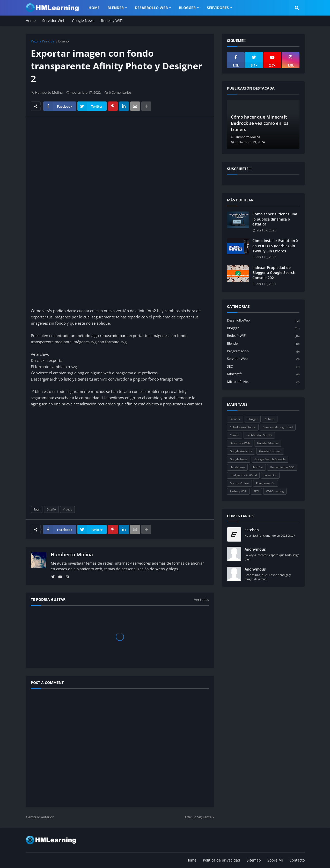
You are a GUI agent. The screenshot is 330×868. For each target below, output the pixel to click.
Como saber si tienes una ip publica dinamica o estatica (275, 219)
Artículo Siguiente (198, 817)
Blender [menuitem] (116, 8)
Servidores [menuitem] (218, 8)
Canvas (235, 435)
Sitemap (254, 860)
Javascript (270, 475)
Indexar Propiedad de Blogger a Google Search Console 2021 (274, 273)
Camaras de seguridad (278, 427)
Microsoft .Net (263, 382)
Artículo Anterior (41, 817)
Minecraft (263, 374)
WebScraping (275, 491)
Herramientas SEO (282, 467)
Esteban (252, 530)
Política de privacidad (222, 860)
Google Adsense (268, 443)
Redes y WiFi (112, 21)
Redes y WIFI (263, 336)
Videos (67, 509)
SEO (263, 367)
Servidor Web (54, 21)
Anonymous (255, 549)
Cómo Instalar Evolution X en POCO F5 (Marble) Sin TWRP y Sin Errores (275, 246)
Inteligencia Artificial (243, 475)
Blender (263, 344)
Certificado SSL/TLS (259, 435)
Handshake (237, 467)
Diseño (64, 41)
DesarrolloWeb (263, 321)
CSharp (270, 419)
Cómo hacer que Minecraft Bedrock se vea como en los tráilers (260, 123)
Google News (83, 21)
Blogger (263, 328)
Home (31, 21)
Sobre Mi (275, 860)
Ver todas (201, 600)
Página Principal (43, 41)
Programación (263, 351)
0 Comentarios (120, 92)
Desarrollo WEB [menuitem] (151, 8)
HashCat (257, 467)
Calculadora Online (243, 427)
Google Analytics (241, 451)
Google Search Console (270, 459)
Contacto (297, 860)
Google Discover (270, 451)
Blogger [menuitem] (187, 8)
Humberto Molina (72, 555)
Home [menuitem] (94, 8)
